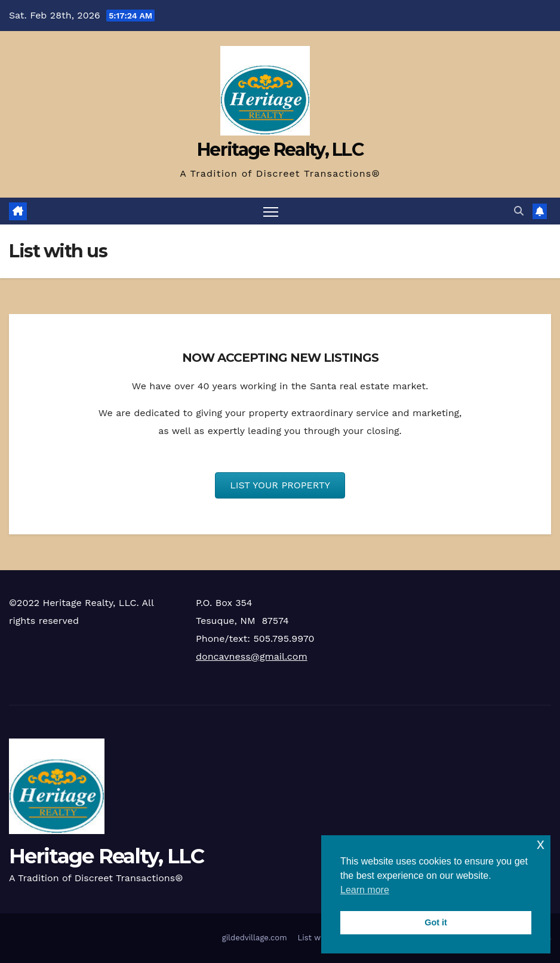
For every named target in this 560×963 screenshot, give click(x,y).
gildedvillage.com (255, 938)
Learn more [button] (365, 890)
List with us (320, 938)
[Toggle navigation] (271, 211)
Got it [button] (436, 922)
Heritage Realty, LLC (280, 150)
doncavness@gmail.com (252, 656)
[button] (519, 211)
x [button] (541, 844)
